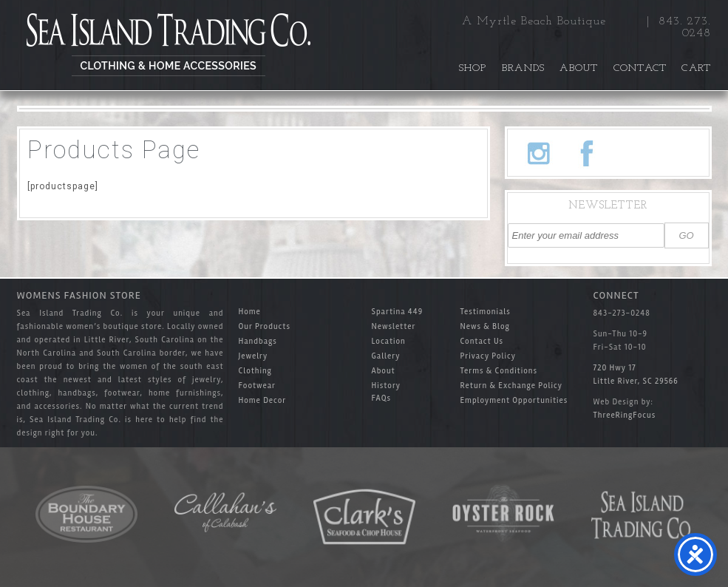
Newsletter (394, 326)
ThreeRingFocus (625, 415)
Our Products (265, 326)
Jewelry (254, 356)
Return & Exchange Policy (512, 386)
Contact (640, 68)
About (579, 68)
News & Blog (485, 326)
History (387, 386)
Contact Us (482, 341)
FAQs (382, 398)
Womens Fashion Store (79, 295)
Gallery (386, 356)
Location (389, 341)
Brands (524, 68)
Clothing (255, 371)
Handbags (258, 341)
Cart (696, 68)
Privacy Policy (488, 356)
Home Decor (263, 400)
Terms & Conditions (499, 371)
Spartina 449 (398, 312)
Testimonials (486, 312)
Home (250, 312)
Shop (473, 68)
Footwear (258, 386)
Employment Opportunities (514, 400)
